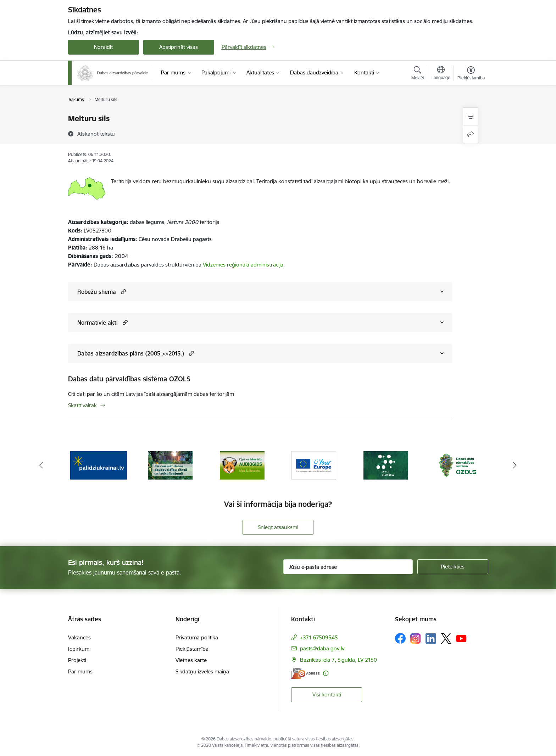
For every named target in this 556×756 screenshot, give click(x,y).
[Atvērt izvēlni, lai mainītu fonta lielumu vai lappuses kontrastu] (471, 74)
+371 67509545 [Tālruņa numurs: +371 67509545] (319, 637)
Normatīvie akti (98, 323)
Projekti (77, 660)
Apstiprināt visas (179, 47)
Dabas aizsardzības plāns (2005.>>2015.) (131, 353)
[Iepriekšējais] (41, 465)
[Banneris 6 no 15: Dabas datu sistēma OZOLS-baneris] (457, 465)
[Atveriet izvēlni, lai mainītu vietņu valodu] (441, 74)
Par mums (80, 671)
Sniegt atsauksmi (278, 527)
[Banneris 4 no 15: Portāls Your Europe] (314, 465)
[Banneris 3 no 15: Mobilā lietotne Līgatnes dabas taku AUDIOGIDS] (242, 465)
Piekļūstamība (192, 649)
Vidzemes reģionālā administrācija (243, 265)
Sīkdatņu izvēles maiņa (202, 671)
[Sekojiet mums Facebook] (400, 638)
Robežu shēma (97, 292)
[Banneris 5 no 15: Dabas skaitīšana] (386, 465)
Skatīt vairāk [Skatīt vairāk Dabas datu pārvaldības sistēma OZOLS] (82, 405)
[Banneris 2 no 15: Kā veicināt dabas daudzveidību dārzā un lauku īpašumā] (170, 465)
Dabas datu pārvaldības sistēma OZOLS (129, 379)
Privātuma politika (197, 637)
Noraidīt (103, 47)
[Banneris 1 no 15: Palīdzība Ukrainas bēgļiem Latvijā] (99, 465)
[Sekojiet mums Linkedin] (431, 639)
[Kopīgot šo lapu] (471, 134)
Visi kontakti (327, 695)
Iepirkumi (79, 649)
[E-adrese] (305, 673)
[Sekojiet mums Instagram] (416, 639)
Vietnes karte (191, 660)
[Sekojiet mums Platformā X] (446, 638)
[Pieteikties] (453, 567)
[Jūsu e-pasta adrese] (348, 567)
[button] (123, 292)
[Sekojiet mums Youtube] (461, 638)
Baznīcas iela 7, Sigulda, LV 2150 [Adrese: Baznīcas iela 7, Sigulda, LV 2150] (338, 660)
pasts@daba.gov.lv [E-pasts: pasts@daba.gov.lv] (322, 648)
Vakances (79, 637)
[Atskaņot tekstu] (96, 134)
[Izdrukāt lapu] (471, 116)
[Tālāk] (515, 465)
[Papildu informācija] (326, 673)
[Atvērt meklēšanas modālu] (418, 74)
